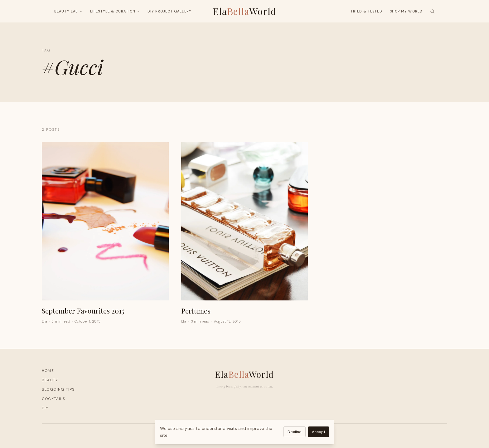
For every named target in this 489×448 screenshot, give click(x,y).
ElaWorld (245, 11)
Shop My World (406, 11)
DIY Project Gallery (169, 11)
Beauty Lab (68, 11)
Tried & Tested (366, 11)
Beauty (50, 380)
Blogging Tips (58, 389)
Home (48, 371)
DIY (45, 408)
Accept (319, 432)
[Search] (432, 11)
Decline (295, 432)
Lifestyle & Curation (115, 11)
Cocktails (53, 399)
